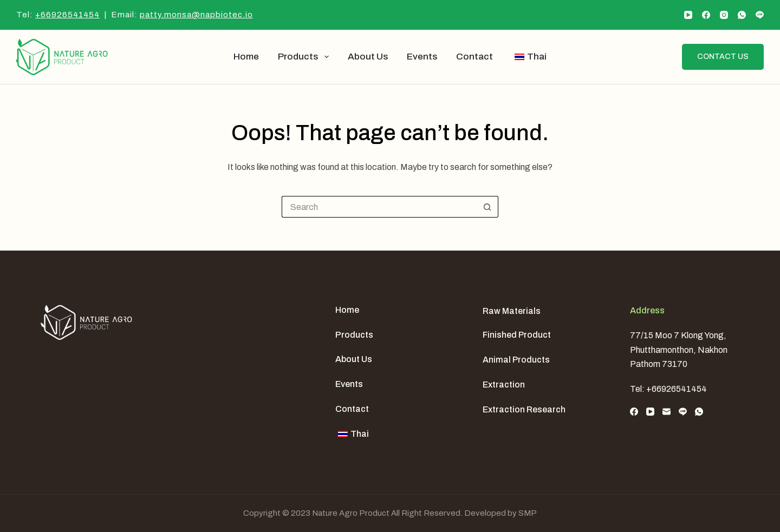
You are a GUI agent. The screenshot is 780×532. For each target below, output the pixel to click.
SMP (528, 513)
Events (422, 57)
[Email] (667, 412)
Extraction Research (524, 409)
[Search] (665, 57)
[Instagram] (724, 15)
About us (368, 57)
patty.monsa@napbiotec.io (196, 15)
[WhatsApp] (742, 15)
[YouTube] (688, 15)
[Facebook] (706, 15)
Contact (474, 57)
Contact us (723, 57)
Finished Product (517, 335)
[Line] (760, 15)
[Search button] (487, 207)
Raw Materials (512, 311)
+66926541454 (67, 15)
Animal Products (516, 360)
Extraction (504, 385)
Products (305, 57)
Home (246, 57)
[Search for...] (379, 207)
